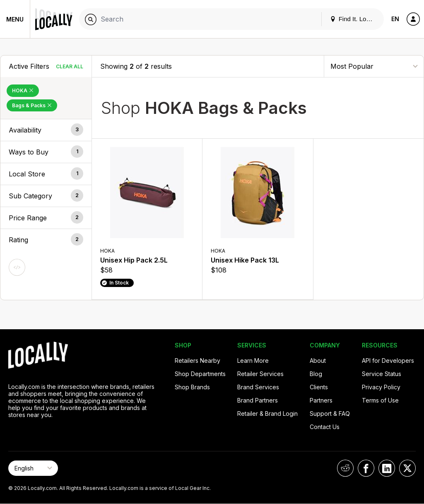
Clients (319, 387)
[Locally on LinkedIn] (387, 468)
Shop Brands (192, 387)
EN (395, 19)
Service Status (382, 374)
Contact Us (325, 427)
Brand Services (258, 387)
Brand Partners (258, 400)
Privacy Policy (381, 387)
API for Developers (388, 361)
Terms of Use (380, 400)
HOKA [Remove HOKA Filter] (23, 90)
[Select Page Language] (33, 468)
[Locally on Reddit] (345, 468)
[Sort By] (374, 66)
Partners (321, 400)
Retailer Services (260, 374)
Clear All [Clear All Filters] (70, 66)
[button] (46, 130)
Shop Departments (200, 374)
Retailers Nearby (198, 361)
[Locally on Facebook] (366, 468)
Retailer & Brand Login (267, 414)
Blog (316, 374)
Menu (15, 19)
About (318, 361)
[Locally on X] (407, 468)
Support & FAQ (330, 414)
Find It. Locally (354, 19)
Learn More (253, 361)
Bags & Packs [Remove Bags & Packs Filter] (32, 105)
